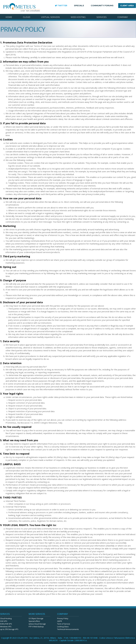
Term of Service (64, 624)
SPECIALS (79, 6)
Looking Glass (63, 627)
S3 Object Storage (36, 618)
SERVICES (102, 17)
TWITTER (62, 6)
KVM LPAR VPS (6, 624)
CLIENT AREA (127, 6)
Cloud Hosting (6, 618)
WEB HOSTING (78, 17)
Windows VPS (6, 627)
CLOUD (27, 17)
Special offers (34, 621)
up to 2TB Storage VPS (9, 629)
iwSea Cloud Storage (37, 624)
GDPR (60, 621)
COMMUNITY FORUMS (102, 6)
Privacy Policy (63, 618)
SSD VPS (4, 621)
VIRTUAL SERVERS (50, 17)
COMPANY (123, 17)
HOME (9, 17)
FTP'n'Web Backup (36, 627)
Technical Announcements (68, 629)
